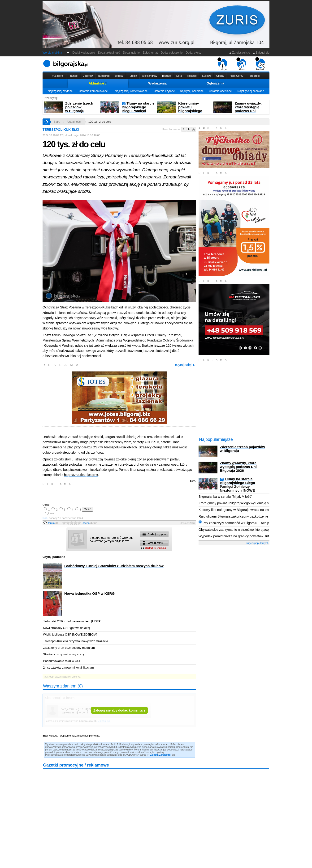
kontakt (260, 64)
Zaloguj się (261, 53)
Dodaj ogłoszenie (172, 53)
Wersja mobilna (52, 53)
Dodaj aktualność (109, 53)
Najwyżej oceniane (192, 91)
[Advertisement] (98, 494)
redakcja (222, 64)
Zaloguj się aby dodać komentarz (119, 710)
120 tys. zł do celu (100, 122)
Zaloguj (154, 755)
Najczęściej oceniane (251, 91)
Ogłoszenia (215, 83)
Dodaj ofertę (193, 53)
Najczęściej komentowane (131, 91)
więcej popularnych (257, 543)
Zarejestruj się (240, 53)
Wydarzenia (157, 83)
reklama (241, 64)
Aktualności (98, 83)
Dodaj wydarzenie (84, 53)
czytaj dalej (185, 365)
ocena (90, 523)
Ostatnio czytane (164, 91)
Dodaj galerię (131, 53)
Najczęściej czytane (60, 91)
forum (53, 523)
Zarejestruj (165, 755)
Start (57, 122)
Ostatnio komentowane (93, 91)
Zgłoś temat (150, 53)
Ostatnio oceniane (220, 91)
